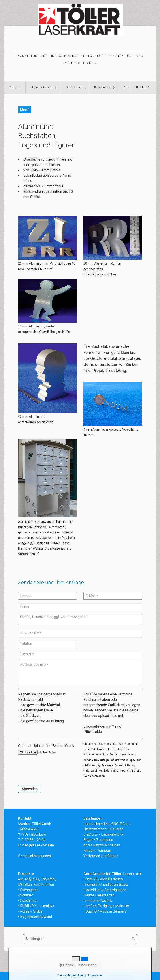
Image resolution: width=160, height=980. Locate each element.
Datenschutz (107, 961)
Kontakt (67, 961)
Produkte (103, 87)
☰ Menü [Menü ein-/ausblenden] (143, 87)
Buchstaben (43, 87)
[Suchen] (134, 939)
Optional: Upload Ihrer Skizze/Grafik (46, 746)
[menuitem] (15, 88)
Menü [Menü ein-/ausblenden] (25, 110)
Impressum (85, 961)
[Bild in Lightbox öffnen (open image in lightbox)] (47, 238)
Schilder (74, 87)
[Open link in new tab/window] (47, 478)
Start (15, 87)
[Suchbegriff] (80, 939)
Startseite (51, 961)
